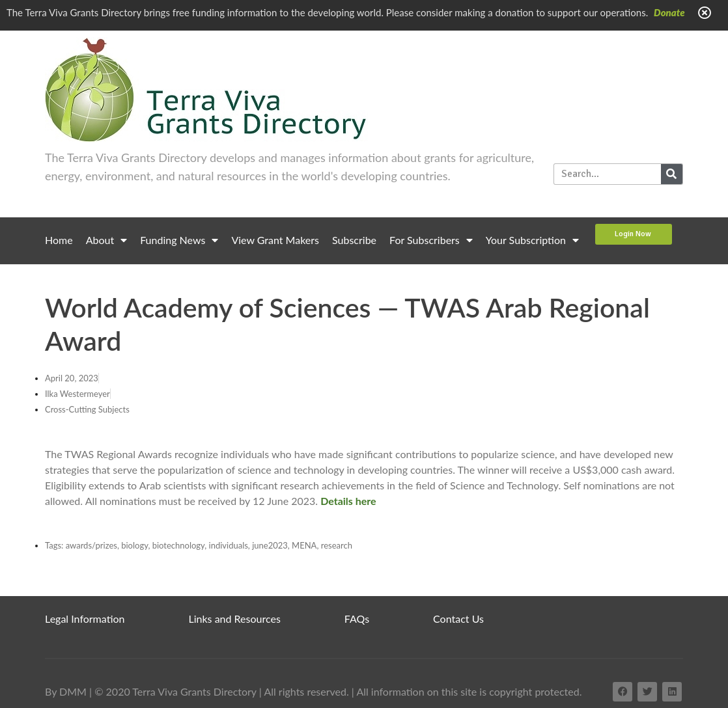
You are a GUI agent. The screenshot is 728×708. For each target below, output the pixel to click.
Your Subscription (532, 240)
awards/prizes (91, 545)
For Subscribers (431, 240)
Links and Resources (235, 619)
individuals (229, 545)
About (107, 240)
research (337, 545)
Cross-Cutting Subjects (87, 409)
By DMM (66, 691)
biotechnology (179, 545)
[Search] (672, 174)
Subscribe (354, 240)
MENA (304, 545)
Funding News (179, 240)
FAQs (357, 619)
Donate (669, 12)
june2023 (270, 545)
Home (59, 240)
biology (134, 545)
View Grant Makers (275, 240)
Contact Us (458, 619)
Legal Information (85, 619)
